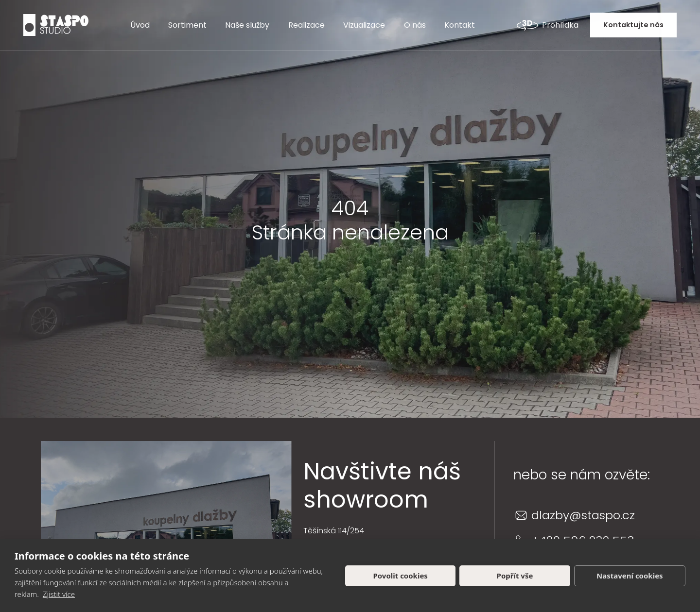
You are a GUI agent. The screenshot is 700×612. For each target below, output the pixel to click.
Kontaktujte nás (633, 25)
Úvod (140, 25)
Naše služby (247, 25)
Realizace (306, 25)
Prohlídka (548, 25)
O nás (415, 25)
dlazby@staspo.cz (583, 515)
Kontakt (460, 25)
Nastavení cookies (630, 576)
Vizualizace (364, 25)
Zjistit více (59, 594)
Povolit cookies (400, 576)
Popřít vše (515, 576)
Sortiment (187, 25)
